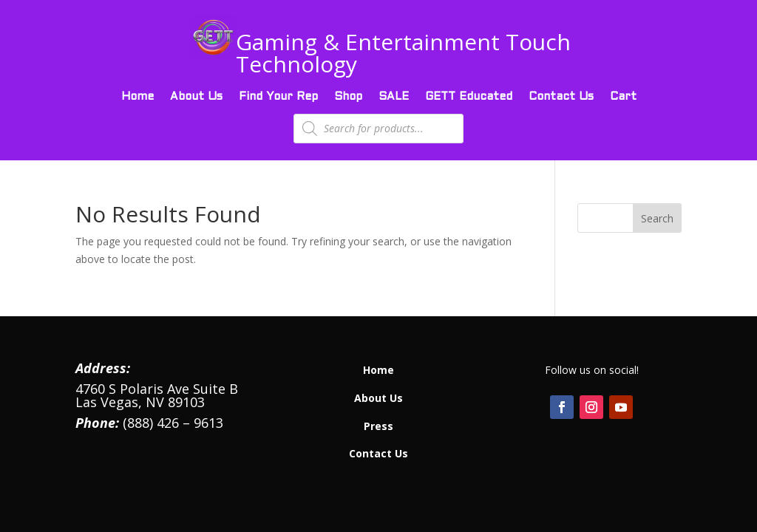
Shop (348, 97)
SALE (394, 97)
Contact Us (561, 97)
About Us (196, 97)
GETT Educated (469, 97)
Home (138, 97)
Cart (623, 97)
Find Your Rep (278, 97)
